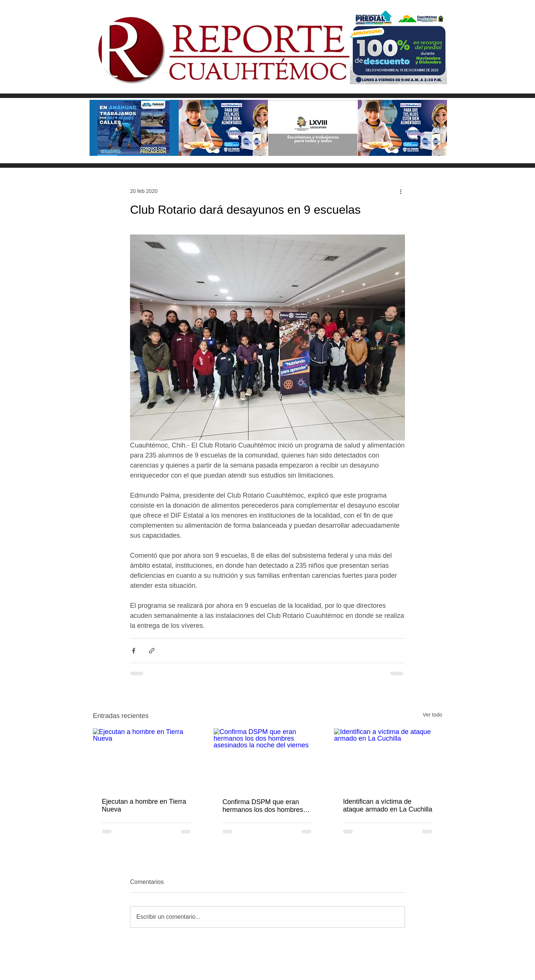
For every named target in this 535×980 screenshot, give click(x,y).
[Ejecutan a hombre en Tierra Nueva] (147, 759)
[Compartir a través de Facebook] (134, 651)
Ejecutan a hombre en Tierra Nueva (144, 805)
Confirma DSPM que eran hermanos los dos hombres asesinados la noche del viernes (263, 806)
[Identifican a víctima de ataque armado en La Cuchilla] (388, 759)
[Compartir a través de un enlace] (152, 651)
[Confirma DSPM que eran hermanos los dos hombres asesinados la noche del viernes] (268, 759)
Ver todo (432, 715)
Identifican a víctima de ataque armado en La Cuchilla (388, 805)
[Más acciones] (401, 191)
